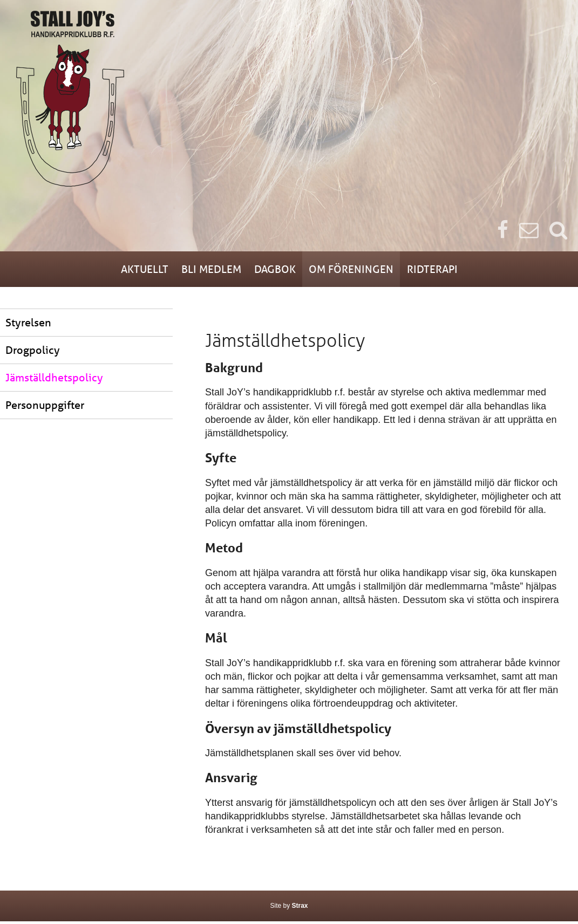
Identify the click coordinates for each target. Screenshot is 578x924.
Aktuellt (105, 271)
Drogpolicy (33, 353)
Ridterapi (472, 271)
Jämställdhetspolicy (54, 380)
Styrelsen (28, 325)
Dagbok (274, 271)
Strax (300, 908)
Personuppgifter (45, 408)
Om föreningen (370, 271)
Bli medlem (191, 271)
